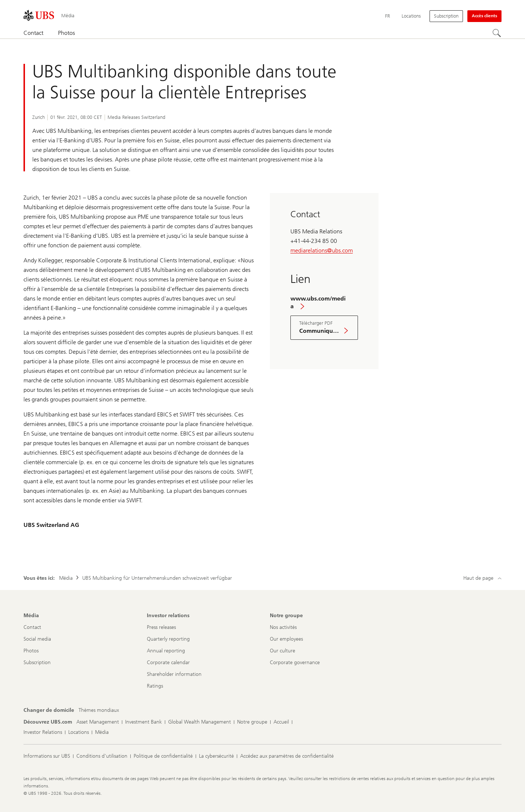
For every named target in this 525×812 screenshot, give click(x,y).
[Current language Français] (388, 16)
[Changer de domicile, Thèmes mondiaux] (99, 710)
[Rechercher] (497, 33)
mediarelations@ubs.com (322, 250)
